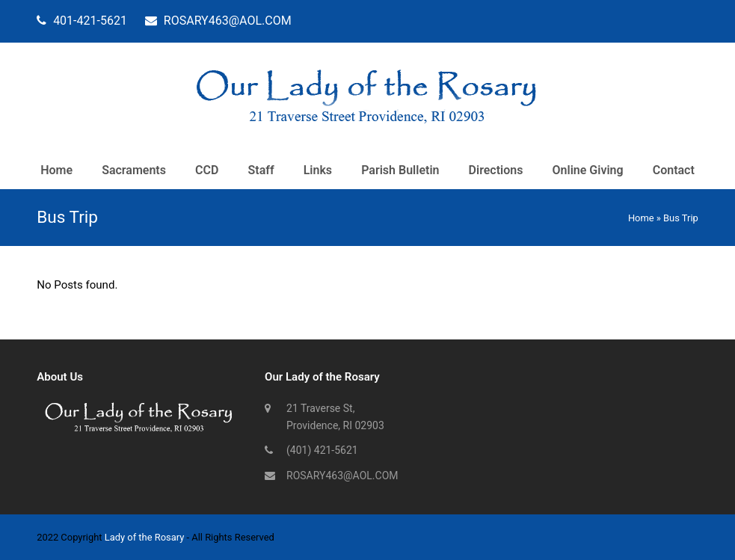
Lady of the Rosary (145, 537)
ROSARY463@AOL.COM (342, 476)
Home (641, 218)
